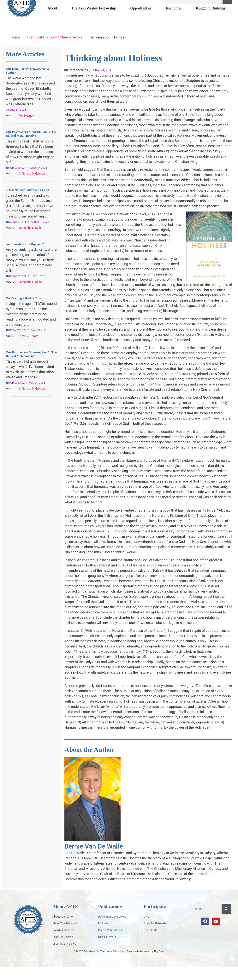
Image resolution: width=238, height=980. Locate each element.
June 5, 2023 (39, 289)
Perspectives (17, 181)
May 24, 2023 (37, 396)
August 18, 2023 (16, 123)
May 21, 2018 (103, 83)
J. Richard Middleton (32, 187)
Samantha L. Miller (30, 241)
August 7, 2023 (40, 235)
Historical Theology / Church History (55, 50)
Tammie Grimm (28, 349)
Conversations (18, 235)
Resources (174, 21)
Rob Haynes (26, 129)
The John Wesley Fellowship (94, 21)
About (52, 21)
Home (15, 50)
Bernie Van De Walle (94, 859)
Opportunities (141, 21)
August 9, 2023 (38, 181)
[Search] (227, 12)
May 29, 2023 (39, 343)
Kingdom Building (211, 21)
